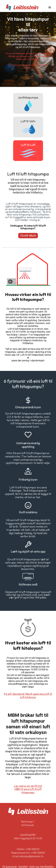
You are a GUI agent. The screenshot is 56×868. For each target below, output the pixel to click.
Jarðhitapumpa (28, 97)
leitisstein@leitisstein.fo (31, 856)
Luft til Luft (28, 145)
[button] (50, 7)
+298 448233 (32, 849)
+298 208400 (38, 853)
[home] (21, 7)
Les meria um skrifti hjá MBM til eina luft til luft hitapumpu (28, 789)
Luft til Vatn (28, 121)
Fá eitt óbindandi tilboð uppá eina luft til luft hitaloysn (28, 696)
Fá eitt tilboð (28, 236)
